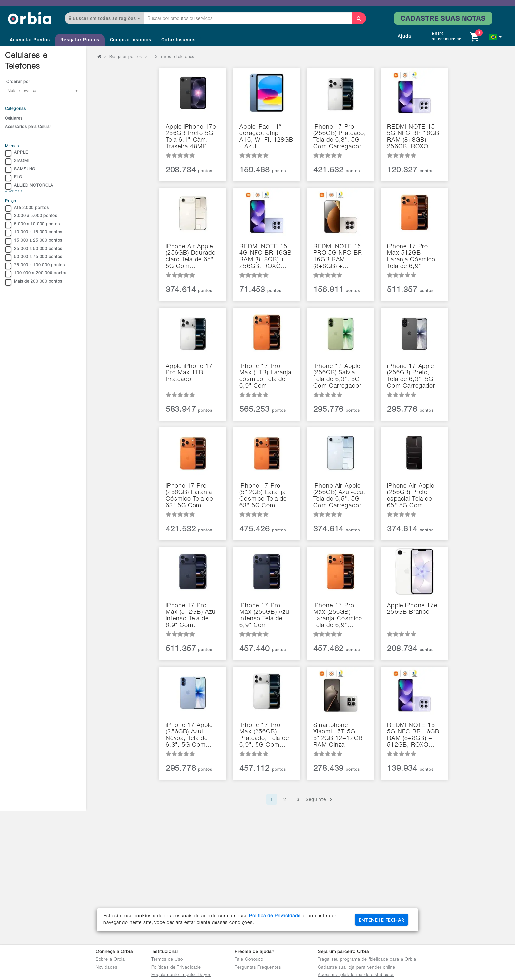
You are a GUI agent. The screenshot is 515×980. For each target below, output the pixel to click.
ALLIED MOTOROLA (29, 186)
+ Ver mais (14, 192)
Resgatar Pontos (80, 40)
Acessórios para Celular (28, 127)
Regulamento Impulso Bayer (181, 975)
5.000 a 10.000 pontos (32, 225)
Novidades (107, 968)
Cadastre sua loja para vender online (357, 968)
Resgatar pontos (126, 57)
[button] (495, 37)
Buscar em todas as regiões (104, 18)
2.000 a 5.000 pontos (31, 217)
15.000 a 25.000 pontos (34, 241)
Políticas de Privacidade (176, 968)
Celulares (14, 119)
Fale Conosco (249, 960)
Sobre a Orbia (110, 960)
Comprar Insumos (130, 40)
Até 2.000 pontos (27, 209)
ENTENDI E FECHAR (381, 920)
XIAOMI (17, 162)
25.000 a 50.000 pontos (34, 250)
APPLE (16, 153)
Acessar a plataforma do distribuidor (356, 975)
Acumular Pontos (30, 40)
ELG (14, 178)
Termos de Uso (167, 960)
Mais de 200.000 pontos (34, 282)
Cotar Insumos (178, 40)
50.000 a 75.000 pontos (34, 258)
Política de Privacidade (275, 916)
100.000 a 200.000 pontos (36, 274)
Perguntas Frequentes (258, 968)
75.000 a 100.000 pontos (35, 266)
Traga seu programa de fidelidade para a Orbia (367, 960)
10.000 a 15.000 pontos (34, 233)
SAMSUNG (20, 170)
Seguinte (320, 800)
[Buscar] (359, 18)
